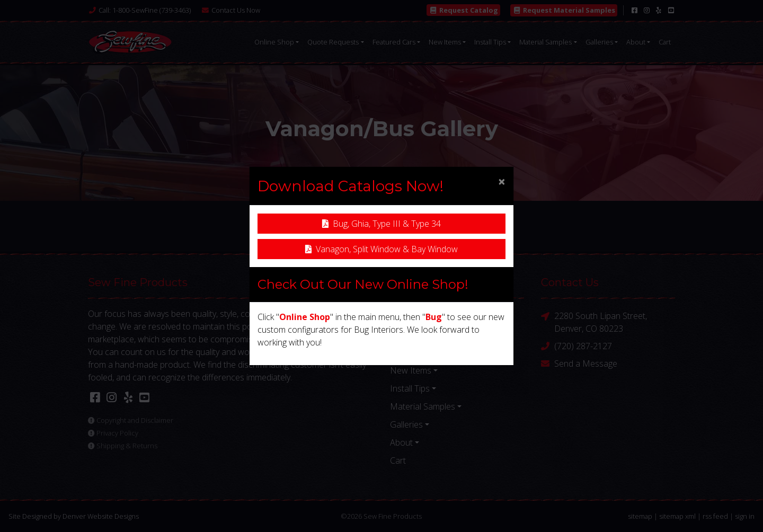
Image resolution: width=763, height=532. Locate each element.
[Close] (502, 181)
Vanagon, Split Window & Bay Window (381, 249)
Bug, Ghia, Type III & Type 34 (381, 224)
